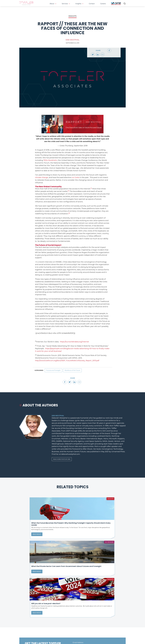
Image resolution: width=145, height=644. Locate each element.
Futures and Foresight (55, 371)
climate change (42, 177)
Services (65, 4)
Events (111, 614)
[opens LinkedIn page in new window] (75, 626)
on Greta (76, 177)
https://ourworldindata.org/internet (74, 342)
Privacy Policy (24, 636)
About (52, 4)
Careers (103, 4)
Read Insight (27, 543)
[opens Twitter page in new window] (81, 626)
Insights (78, 4)
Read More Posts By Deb (62, 462)
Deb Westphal (72, 40)
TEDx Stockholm (50, 160)
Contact (92, 4)
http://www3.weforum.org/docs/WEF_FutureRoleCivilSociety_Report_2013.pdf (67, 361)
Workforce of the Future (77, 371)
